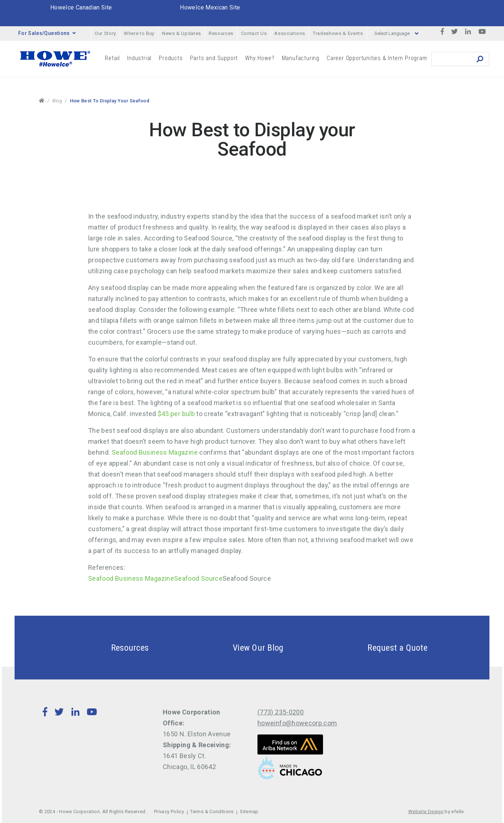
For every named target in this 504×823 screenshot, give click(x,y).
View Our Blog (241, 648)
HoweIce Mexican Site (210, 7)
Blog (57, 101)
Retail (112, 58)
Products (171, 58)
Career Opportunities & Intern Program (377, 58)
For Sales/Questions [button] (47, 33)
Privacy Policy (169, 812)
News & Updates (182, 33)
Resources (221, 33)
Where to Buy (139, 33)
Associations (290, 33)
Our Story (105, 33)
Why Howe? (260, 58)
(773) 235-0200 (281, 712)
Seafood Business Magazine (155, 452)
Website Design (426, 812)
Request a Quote (380, 648)
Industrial (139, 58)
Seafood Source (198, 578)
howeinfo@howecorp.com (297, 723)
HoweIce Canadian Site (81, 7)
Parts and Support (214, 58)
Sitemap (249, 812)
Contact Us (254, 33)
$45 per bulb (175, 414)
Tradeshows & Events (338, 33)
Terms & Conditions (212, 812)
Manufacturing (301, 58)
